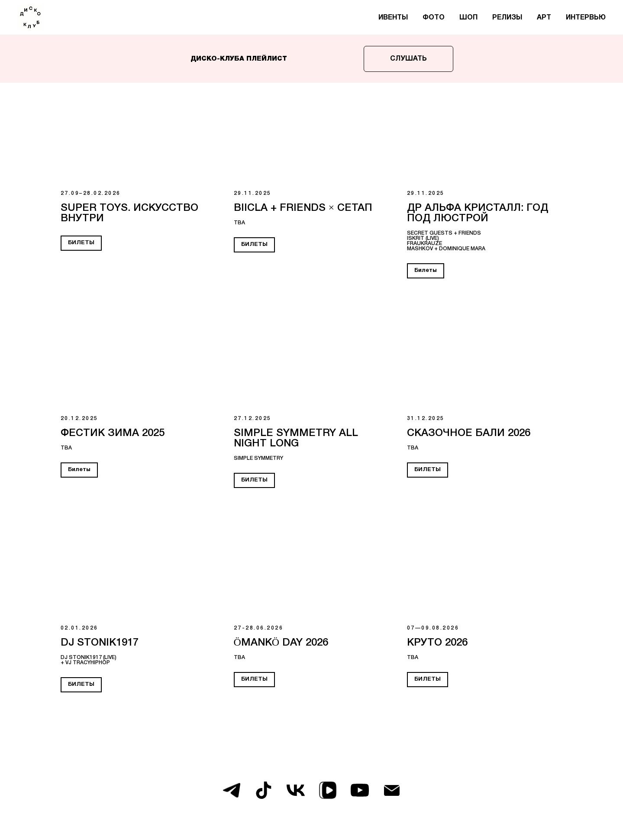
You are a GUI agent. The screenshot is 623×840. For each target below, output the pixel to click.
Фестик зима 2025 (113, 433)
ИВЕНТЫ (393, 18)
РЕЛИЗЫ (507, 18)
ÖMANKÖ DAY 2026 (281, 643)
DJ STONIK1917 (100, 643)
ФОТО (434, 18)
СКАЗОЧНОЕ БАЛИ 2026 (469, 433)
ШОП (468, 18)
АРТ (544, 18)
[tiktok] (264, 790)
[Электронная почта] (392, 790)
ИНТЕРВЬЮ (586, 18)
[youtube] (360, 790)
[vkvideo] (328, 790)
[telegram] (232, 790)
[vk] (296, 790)
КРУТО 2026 (437, 643)
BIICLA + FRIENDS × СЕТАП (303, 208)
